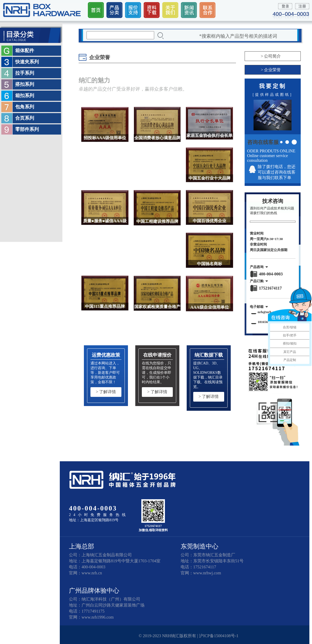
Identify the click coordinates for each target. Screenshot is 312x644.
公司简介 (272, 56)
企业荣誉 (272, 70)
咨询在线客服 (263, 142)
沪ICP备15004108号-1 (219, 636)
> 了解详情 (106, 392)
